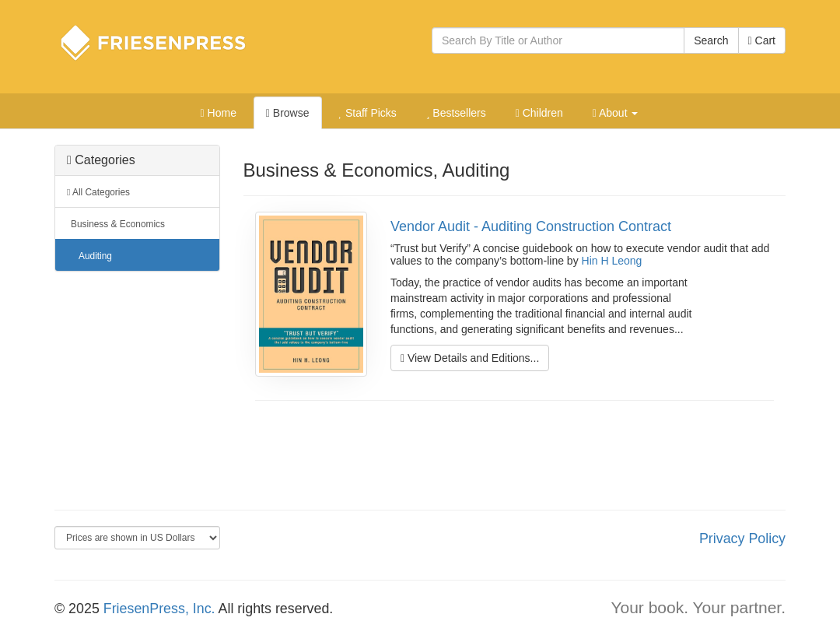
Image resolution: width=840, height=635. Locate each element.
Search (711, 40)
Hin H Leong (612, 261)
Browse (288, 113)
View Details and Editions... (470, 358)
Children (539, 113)
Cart (762, 40)
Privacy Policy (742, 539)
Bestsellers (456, 113)
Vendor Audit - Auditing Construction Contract (531, 226)
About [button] (616, 113)
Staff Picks (367, 113)
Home (219, 113)
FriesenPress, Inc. (159, 609)
